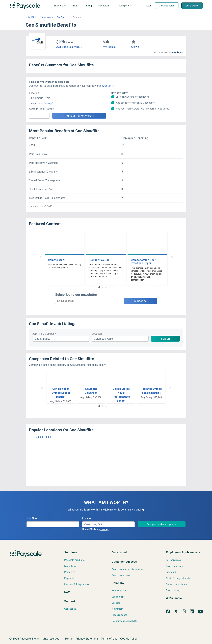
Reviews (134, 47)
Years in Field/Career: (41, 109)
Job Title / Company (44, 334)
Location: (34, 93)
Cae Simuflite (63, 17)
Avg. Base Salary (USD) (70, 47)
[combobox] (67, 98)
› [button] (172, 257)
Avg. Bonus (109, 47)
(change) (48, 104)
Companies (47, 17)
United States (32, 17)
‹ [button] (40, 257)
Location (97, 334)
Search (165, 339)
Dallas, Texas (43, 437)
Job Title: (32, 519)
